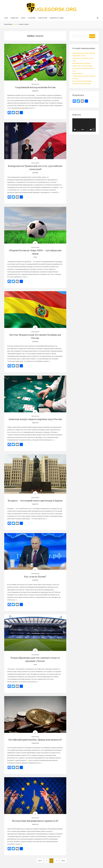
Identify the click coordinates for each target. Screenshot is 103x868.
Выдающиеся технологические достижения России (84, 76)
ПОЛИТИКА (32, 18)
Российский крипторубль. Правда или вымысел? (35, 740)
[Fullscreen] (94, 130)
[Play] (75, 130)
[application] (84, 125)
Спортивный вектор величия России (35, 87)
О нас (6, 18)
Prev (40, 861)
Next (63, 861)
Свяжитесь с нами (56, 18)
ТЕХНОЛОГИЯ (43, 18)
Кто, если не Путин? (35, 577)
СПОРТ (23, 18)
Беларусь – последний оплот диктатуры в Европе (35, 501)
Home (16, 24)
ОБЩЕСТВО (14, 18)
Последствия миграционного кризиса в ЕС (35, 821)
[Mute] (91, 130)
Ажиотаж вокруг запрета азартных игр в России (35, 419)
